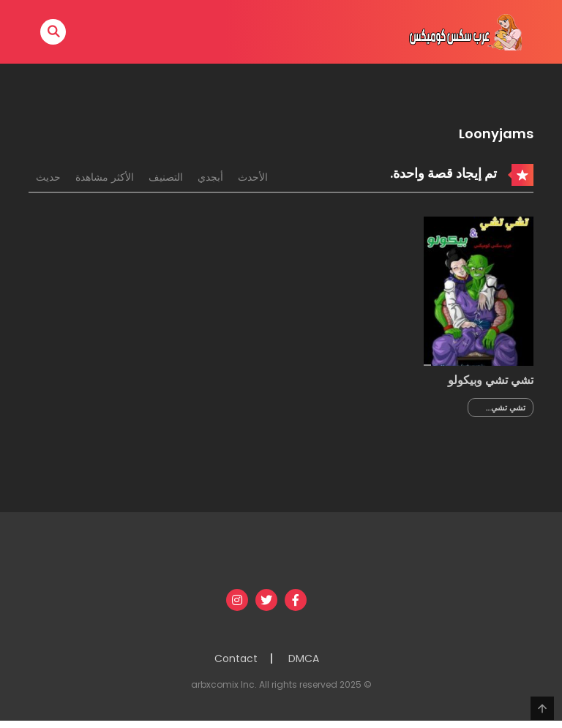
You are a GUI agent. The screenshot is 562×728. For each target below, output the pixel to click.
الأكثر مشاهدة (105, 177)
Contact (236, 658)
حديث (48, 177)
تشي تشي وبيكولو (491, 380)
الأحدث (253, 177)
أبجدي (210, 177)
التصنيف (166, 177)
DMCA (304, 658)
